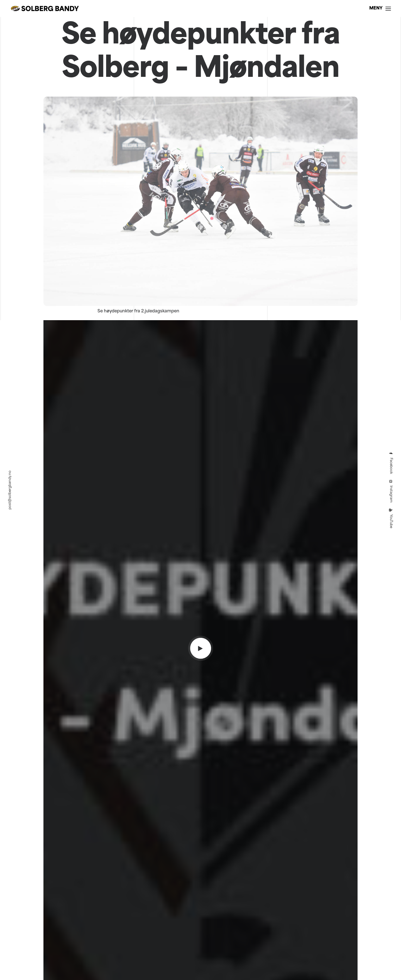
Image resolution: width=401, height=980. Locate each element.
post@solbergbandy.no (10, 490)
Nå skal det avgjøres (201, 604)
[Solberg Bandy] (45, 8)
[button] (380, 8)
